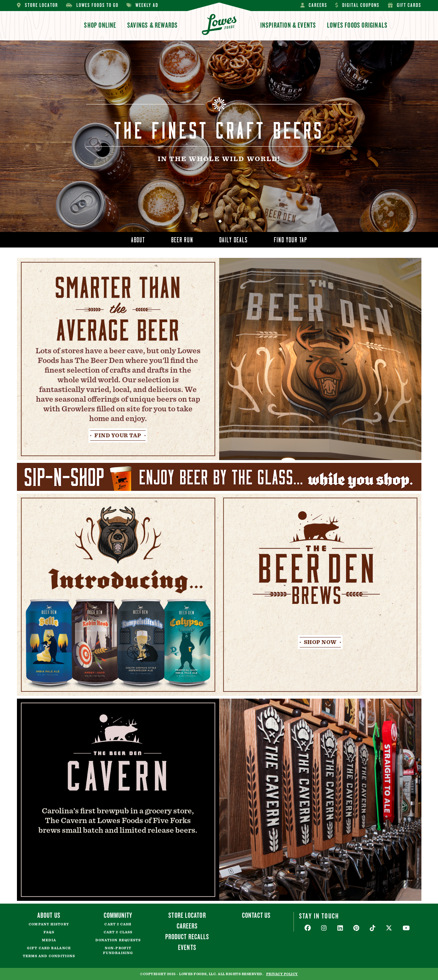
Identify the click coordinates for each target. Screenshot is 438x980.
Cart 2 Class (118, 932)
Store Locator (38, 5)
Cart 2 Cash (118, 924)
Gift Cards (405, 5)
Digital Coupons (357, 5)
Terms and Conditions (49, 956)
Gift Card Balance (49, 948)
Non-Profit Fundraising (118, 951)
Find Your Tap (290, 239)
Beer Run (182, 239)
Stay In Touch (319, 916)
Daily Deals (233, 239)
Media (49, 940)
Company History (49, 924)
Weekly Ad (142, 5)
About (138, 239)
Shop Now (320, 642)
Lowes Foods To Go (92, 5)
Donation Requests (118, 940)
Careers (314, 5)
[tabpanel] (219, 136)
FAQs (49, 932)
